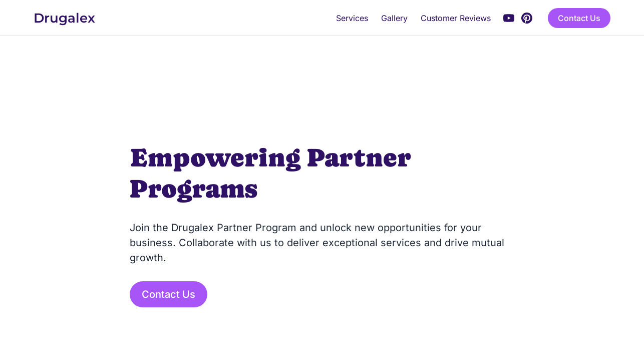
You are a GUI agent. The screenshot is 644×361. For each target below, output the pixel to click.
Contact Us (579, 18)
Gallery (394, 18)
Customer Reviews (456, 18)
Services (352, 18)
